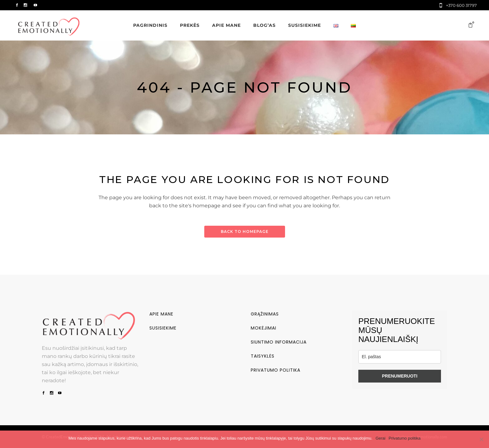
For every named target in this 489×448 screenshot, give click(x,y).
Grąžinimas (265, 314)
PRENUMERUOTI (400, 376)
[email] (400, 357)
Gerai (380, 438)
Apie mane (161, 314)
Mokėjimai (264, 328)
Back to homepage (245, 231)
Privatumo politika (276, 370)
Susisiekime (163, 328)
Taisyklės (263, 356)
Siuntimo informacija (279, 342)
